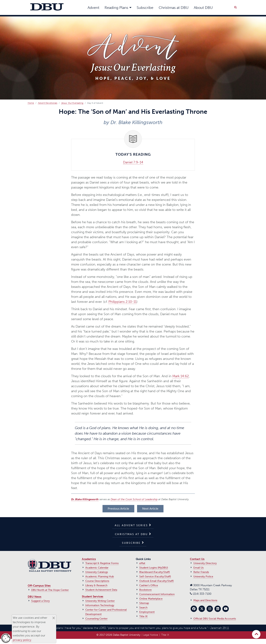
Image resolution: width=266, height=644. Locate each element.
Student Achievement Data (101, 590)
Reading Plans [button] (116, 8)
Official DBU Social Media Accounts (215, 619)
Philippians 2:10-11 (122, 302)
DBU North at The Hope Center (50, 590)
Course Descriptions (97, 581)
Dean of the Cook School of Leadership (134, 499)
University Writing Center (100, 601)
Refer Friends (201, 572)
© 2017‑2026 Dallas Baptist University (118, 635)
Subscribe (145, 8)
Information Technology (100, 605)
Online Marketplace (151, 599)
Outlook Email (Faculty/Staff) (156, 581)
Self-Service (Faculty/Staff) (155, 577)
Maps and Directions (205, 600)
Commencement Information (157, 594)
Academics (89, 559)
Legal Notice (151, 635)
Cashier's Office (149, 585)
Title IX (143, 616)
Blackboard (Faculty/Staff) (155, 572)
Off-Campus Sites (39, 586)
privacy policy (22, 640)
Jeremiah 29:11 (220, 628)
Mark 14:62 (181, 376)
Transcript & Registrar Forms (102, 563)
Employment (147, 612)
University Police (203, 577)
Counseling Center (96, 619)
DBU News (35, 597)
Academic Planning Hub (100, 577)
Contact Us (197, 559)
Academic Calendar (97, 568)
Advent (93, 8)
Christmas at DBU (174, 8)
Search (143, 608)
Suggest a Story (40, 601)
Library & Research (96, 585)
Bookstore (145, 590)
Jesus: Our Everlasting (72, 103)
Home (31, 103)
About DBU (203, 8)
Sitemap (144, 603)
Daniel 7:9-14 (133, 162)
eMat (142, 563)
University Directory (205, 563)
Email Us (198, 568)
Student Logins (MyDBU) (154, 568)
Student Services (93, 597)
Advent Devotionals (48, 103)
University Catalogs (97, 572)
